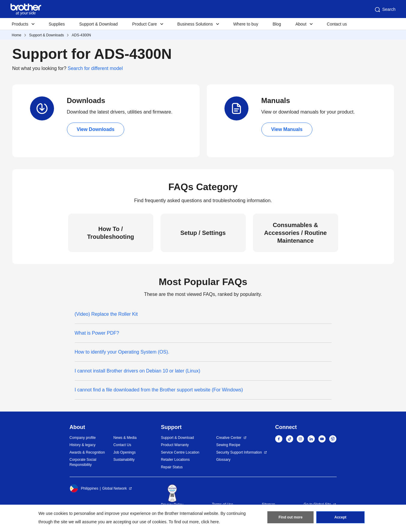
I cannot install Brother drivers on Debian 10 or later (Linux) (138, 371)
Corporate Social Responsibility (83, 462)
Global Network (115, 488)
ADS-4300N (81, 35)
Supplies (57, 24)
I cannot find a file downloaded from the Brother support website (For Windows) (159, 390)
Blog (277, 24)
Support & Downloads (47, 35)
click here (210, 522)
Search (385, 10)
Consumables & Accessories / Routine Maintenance (295, 233)
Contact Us (122, 445)
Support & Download (98, 24)
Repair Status (172, 467)
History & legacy (83, 445)
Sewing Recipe (228, 445)
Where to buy (246, 24)
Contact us (337, 24)
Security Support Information (239, 452)
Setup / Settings (203, 233)
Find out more (290, 517)
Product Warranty (175, 445)
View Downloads (96, 129)
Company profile (83, 438)
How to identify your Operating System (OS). (122, 352)
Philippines (84, 488)
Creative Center (229, 438)
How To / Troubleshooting (111, 233)
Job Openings (125, 452)
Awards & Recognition (87, 452)
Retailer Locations (175, 460)
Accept (340, 517)
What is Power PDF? (97, 333)
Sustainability (124, 460)
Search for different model (95, 68)
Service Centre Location (180, 452)
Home (17, 35)
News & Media (125, 438)
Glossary (223, 460)
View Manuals (287, 129)
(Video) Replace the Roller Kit (106, 314)
